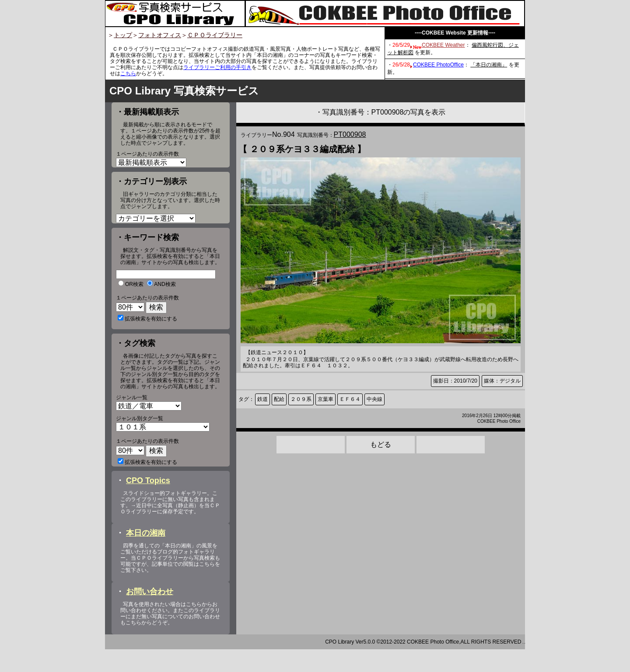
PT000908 (350, 134)
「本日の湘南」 (489, 65)
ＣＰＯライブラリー (215, 35)
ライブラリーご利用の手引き (217, 67)
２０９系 (301, 399)
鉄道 (262, 399)
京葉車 (325, 399)
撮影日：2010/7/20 (455, 381)
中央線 (374, 399)
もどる (381, 444)
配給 (279, 399)
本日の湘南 (146, 556)
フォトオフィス (160, 35)
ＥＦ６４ (350, 399)
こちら (128, 73)
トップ (123, 35)
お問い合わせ (150, 614)
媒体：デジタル (502, 381)
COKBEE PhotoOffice (438, 65)
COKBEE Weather (443, 45)
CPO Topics (148, 503)
